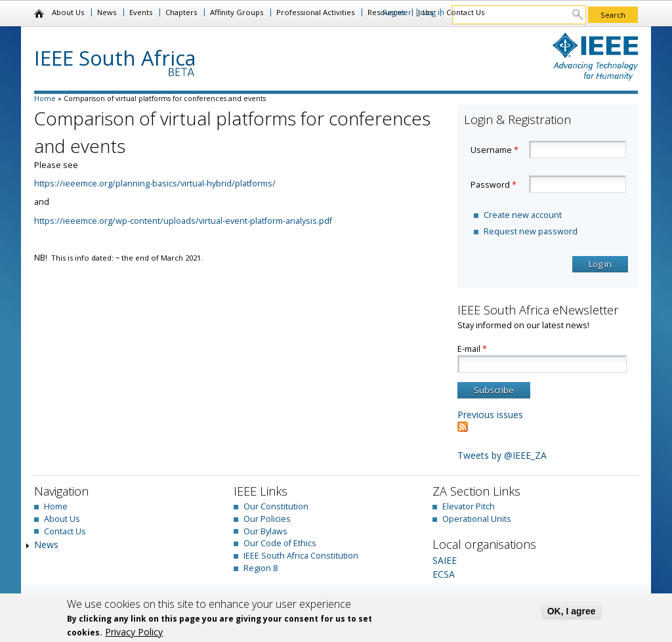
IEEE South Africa (115, 58)
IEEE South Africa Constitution (301, 556)
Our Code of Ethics (280, 543)
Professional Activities (315, 12)
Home (40, 14)
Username (494, 150)
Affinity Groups (237, 12)
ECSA (444, 574)
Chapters (181, 12)
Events (141, 12)
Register (397, 12)
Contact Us (465, 12)
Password (493, 185)
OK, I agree (572, 611)
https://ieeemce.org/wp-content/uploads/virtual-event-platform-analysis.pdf (183, 221)
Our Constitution (276, 506)
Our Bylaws (265, 531)
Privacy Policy (134, 632)
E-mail (472, 349)
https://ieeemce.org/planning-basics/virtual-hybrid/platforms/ (155, 183)
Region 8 (261, 568)
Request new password (531, 231)
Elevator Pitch (469, 506)
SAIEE (445, 560)
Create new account (523, 215)
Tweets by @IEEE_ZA (502, 455)
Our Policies (267, 519)
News (107, 12)
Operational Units (477, 519)
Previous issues (490, 415)
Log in (433, 12)
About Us (68, 12)
